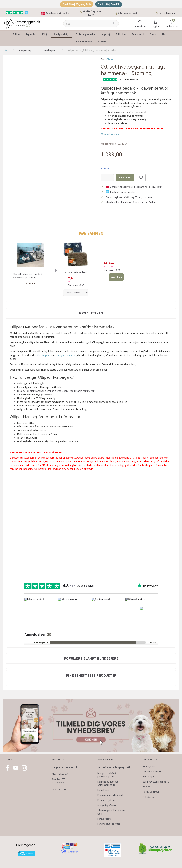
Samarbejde (149, 777)
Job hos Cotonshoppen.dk (156, 782)
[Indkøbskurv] (172, 21)
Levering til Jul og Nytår (109, 824)
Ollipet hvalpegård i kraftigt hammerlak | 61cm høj (27, 276)
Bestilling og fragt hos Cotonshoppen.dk (108, 783)
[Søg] (115, 24)
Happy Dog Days (151, 792)
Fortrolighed (103, 790)
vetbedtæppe (42, 355)
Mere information (110, 134)
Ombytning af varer (107, 805)
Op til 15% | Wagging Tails (77, 4)
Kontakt (147, 787)
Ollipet (110, 59)
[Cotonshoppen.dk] (22, 23)
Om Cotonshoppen (152, 771)
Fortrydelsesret (104, 819)
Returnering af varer (107, 800)
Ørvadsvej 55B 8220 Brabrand (59, 781)
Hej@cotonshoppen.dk (65, 767)
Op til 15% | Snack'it (109, 4)
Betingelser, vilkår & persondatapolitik (107, 775)
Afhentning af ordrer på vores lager (111, 812)
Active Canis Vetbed (76, 272)
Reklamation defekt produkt (111, 795)
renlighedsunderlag (66, 355)
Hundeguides (149, 766)
